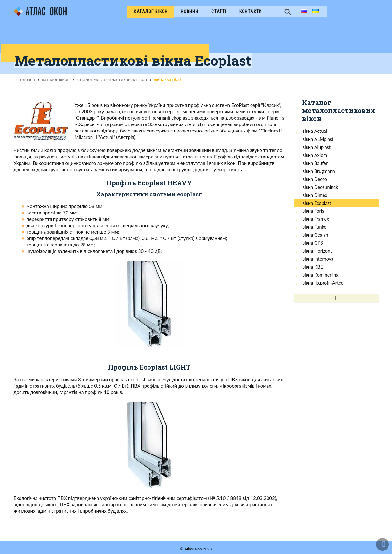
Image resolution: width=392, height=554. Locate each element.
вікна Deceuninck (320, 187)
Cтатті (219, 12)
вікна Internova (318, 259)
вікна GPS (313, 243)
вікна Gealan (315, 235)
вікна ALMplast (318, 139)
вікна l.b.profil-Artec (323, 283)
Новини (190, 12)
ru (303, 11)
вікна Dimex (315, 195)
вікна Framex (316, 219)
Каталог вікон (151, 12)
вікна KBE (313, 267)
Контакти (251, 12)
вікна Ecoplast (317, 203)
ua (315, 11)
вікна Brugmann (319, 171)
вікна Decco (315, 179)
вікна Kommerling (320, 275)
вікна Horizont (317, 251)
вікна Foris (313, 211)
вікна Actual (315, 131)
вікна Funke (314, 227)
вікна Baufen (316, 163)
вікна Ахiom (315, 155)
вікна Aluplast (316, 147)
